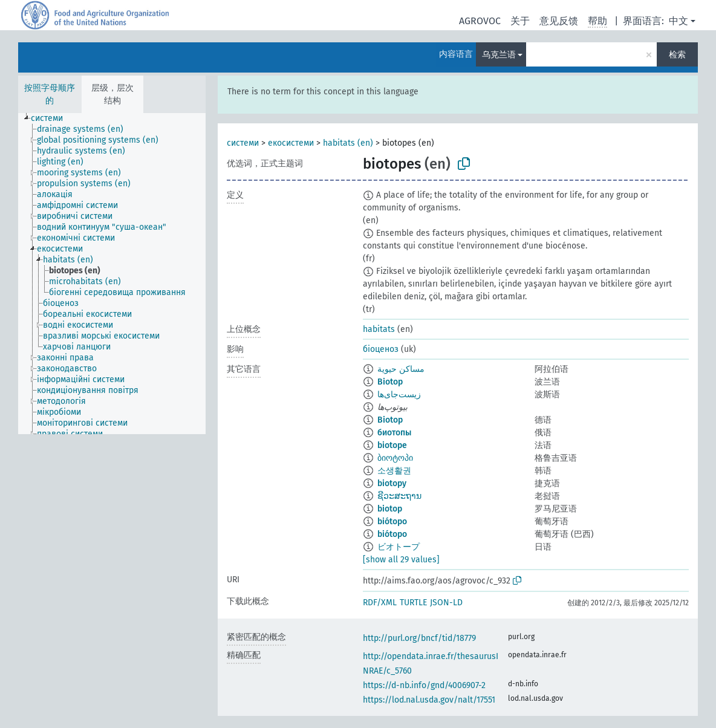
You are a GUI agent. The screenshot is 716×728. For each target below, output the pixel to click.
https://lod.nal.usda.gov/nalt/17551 (429, 700)
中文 (679, 21)
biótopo (392, 522)
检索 (677, 55)
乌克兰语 (499, 55)
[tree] (112, 274)
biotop (390, 509)
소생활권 (394, 471)
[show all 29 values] (401, 560)
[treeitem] (52, 119)
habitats (379, 329)
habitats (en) (348, 143)
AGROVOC (480, 21)
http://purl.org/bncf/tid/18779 (419, 638)
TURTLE (413, 603)
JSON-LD (446, 603)
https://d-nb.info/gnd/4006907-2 (424, 685)
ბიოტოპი (395, 458)
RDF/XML (380, 603)
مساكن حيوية (401, 369)
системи (243, 143)
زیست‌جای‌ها (399, 395)
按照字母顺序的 (50, 94)
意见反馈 (559, 21)
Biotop (390, 382)
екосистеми (291, 143)
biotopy (392, 483)
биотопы (394, 433)
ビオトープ (399, 547)
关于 (520, 21)
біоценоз (381, 349)
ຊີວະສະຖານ (399, 496)
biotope (392, 445)
